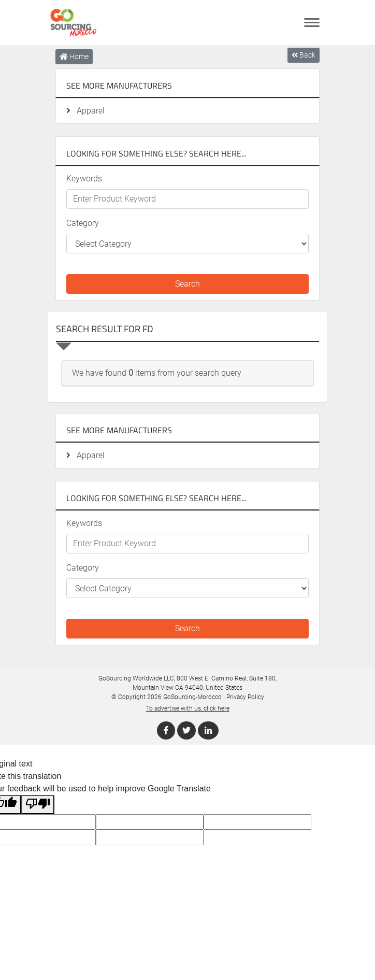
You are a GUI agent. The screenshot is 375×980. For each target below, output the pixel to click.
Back (304, 55)
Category (83, 223)
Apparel (85, 111)
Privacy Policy (245, 697)
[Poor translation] (38, 805)
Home (74, 56)
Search (187, 284)
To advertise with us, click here (188, 708)
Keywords (84, 179)
